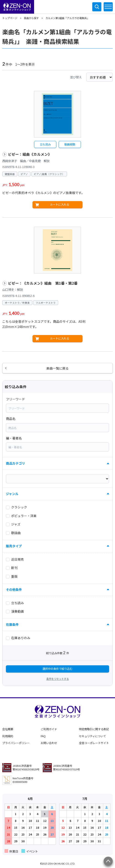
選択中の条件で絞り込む (57, 669)
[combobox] (57, 408)
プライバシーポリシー (16, 743)
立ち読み (45, 144)
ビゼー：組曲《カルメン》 (30, 154)
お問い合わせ (49, 743)
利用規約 (8, 736)
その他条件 (14, 589)
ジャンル (12, 494)
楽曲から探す (31, 18)
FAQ (43, 736)
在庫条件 (12, 624)
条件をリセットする (58, 679)
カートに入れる (60, 205)
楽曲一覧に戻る (57, 368)
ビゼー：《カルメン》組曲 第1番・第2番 (43, 283)
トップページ (10, 18)
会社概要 (8, 729)
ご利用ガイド (49, 729)
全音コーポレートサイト (94, 743)
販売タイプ (14, 546)
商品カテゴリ (15, 463)
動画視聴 (70, 144)
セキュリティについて (92, 736)
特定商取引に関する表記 (94, 729)
